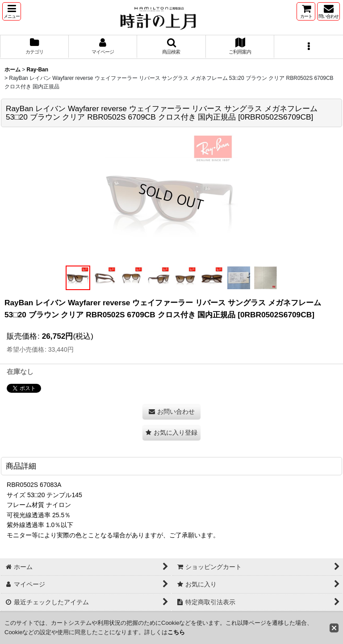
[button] (12, 11)
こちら (176, 632)
